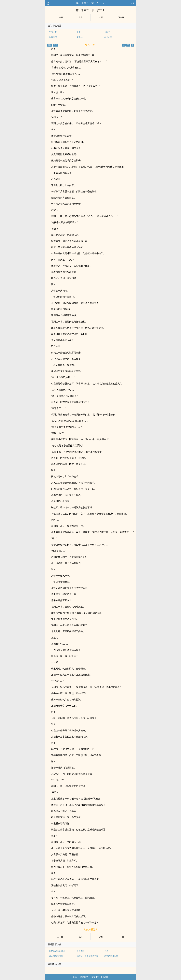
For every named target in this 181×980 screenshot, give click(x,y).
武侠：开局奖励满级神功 (88, 956)
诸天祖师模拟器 (56, 956)
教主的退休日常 (111, 956)
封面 (101, 17)
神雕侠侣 (53, 37)
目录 (80, 17)
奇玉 (79, 32)
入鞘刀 (107, 32)
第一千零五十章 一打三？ (90, 3)
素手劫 (80, 37)
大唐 (106, 951)
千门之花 (53, 32)
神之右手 (108, 37)
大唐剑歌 (81, 951)
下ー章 (121, 17)
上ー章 (60, 17)
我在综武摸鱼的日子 (58, 951)
